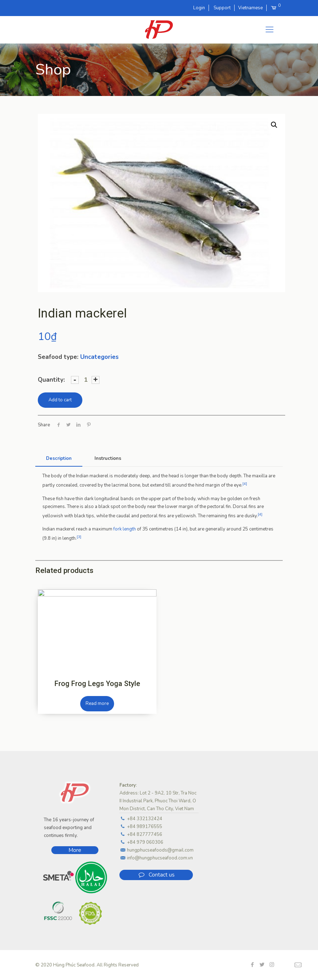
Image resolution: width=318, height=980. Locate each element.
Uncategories (99, 357)
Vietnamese (250, 8)
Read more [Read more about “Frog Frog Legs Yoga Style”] (97, 704)
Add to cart (60, 400)
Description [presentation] (59, 458)
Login (199, 8)
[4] (245, 484)
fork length (125, 529)
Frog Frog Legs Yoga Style (97, 684)
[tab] (59, 459)
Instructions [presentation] (108, 458)
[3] (79, 537)
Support (222, 8)
